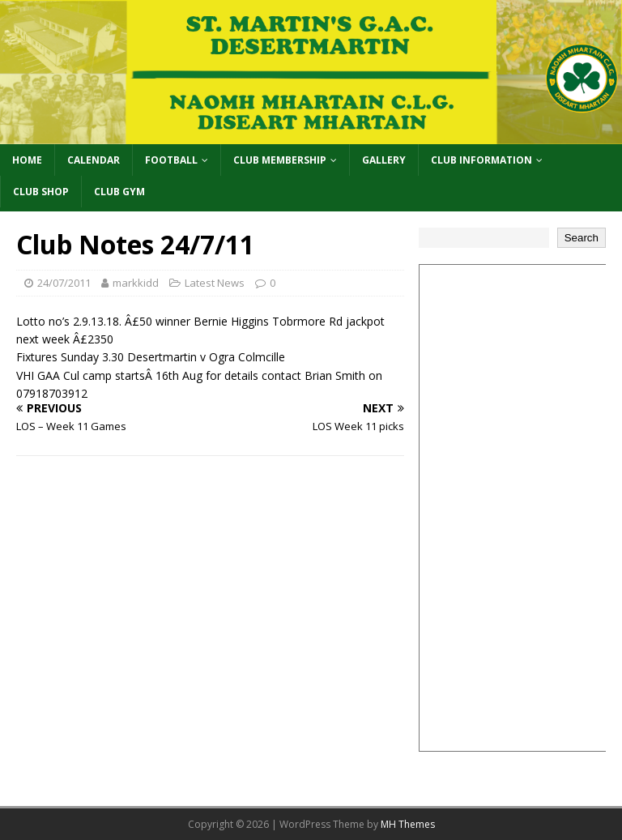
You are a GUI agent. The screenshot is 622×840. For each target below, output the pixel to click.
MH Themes (408, 824)
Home (27, 160)
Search (582, 238)
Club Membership (280, 160)
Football (171, 160)
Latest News (215, 283)
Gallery (384, 160)
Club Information (481, 160)
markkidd (136, 283)
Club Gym (119, 192)
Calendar (94, 160)
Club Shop (41, 192)
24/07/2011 (64, 283)
